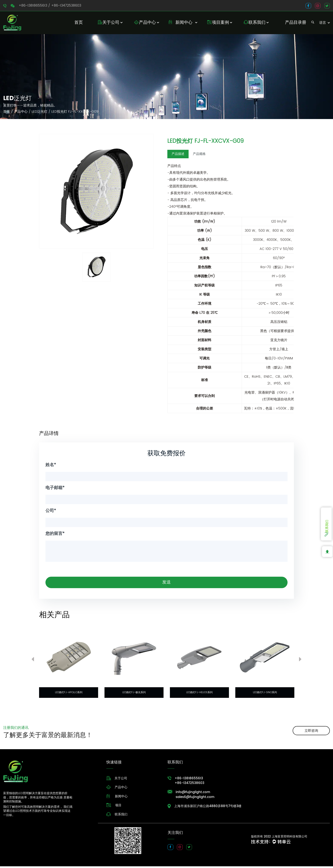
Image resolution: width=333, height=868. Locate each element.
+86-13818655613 (33, 6)
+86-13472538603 (66, 6)
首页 (79, 23)
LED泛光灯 (40, 112)
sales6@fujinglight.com (195, 799)
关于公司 (111, 23)
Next (300, 662)
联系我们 (257, 23)
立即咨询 (311, 732)
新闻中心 (184, 23)
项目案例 (220, 23)
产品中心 (147, 23)
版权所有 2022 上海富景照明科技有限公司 (279, 838)
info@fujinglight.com (193, 794)
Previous (33, 662)
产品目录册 (296, 23)
